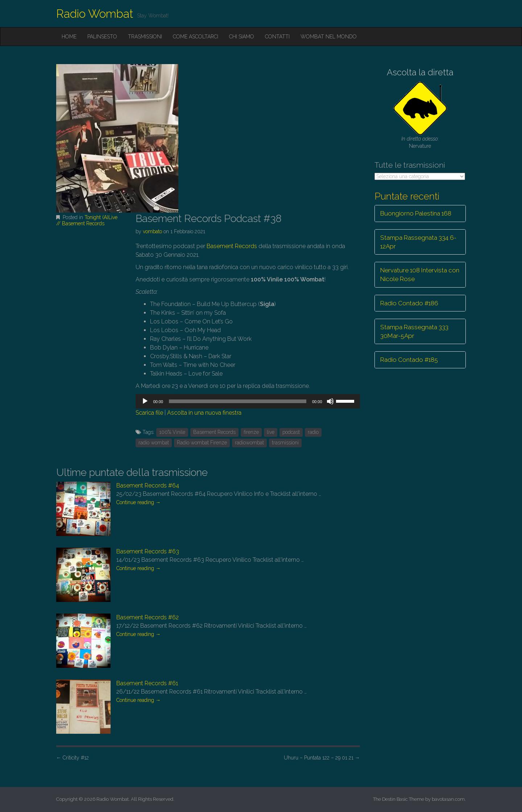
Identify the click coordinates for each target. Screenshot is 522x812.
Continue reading (138, 502)
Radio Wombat (95, 14)
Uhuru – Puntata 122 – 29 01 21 (322, 758)
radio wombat (154, 443)
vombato (152, 231)
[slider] (238, 401)
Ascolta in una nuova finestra (204, 413)
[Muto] (330, 401)
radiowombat (249, 443)
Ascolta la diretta (420, 72)
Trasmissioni (145, 37)
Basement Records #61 (147, 683)
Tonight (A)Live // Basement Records (87, 220)
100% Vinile (172, 432)
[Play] (145, 401)
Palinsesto (102, 37)
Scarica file (149, 413)
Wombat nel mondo (329, 37)
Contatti (277, 37)
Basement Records (232, 246)
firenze (251, 432)
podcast (291, 432)
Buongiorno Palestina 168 (416, 213)
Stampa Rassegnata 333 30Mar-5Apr (414, 331)
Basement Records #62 (148, 617)
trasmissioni (285, 443)
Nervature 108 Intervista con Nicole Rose (420, 275)
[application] (248, 401)
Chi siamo (242, 37)
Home (69, 37)
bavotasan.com (448, 799)
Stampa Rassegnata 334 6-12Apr (418, 242)
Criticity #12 (72, 758)
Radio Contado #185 (409, 360)
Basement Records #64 (148, 485)
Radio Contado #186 (409, 303)
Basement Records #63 (148, 551)
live (271, 432)
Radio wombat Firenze (202, 443)
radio (313, 432)
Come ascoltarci (196, 37)
